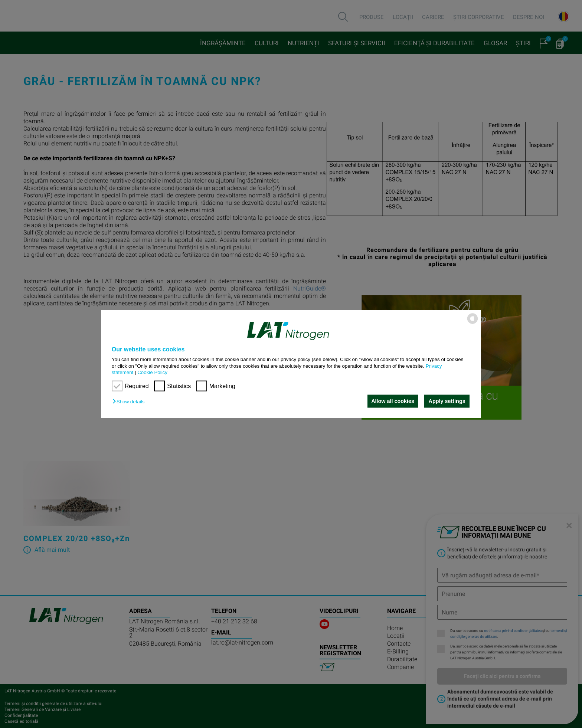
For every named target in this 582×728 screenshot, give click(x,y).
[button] (130, 402)
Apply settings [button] (447, 401)
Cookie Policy (152, 372)
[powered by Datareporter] (473, 323)
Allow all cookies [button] (392, 401)
